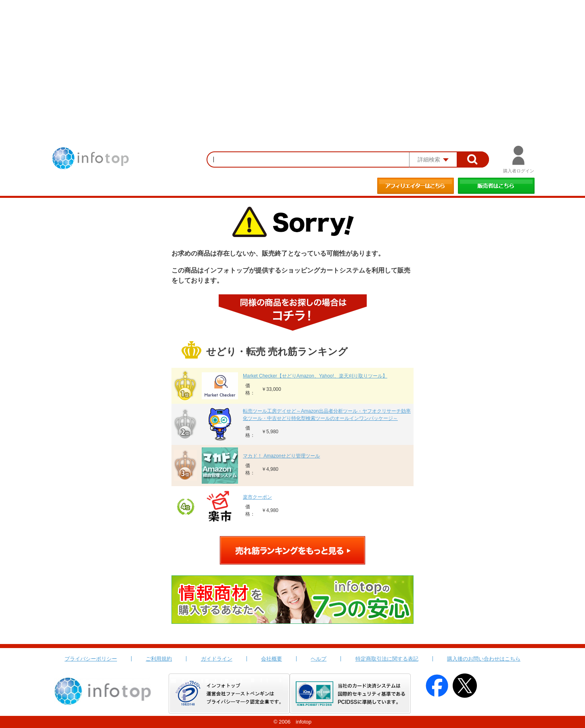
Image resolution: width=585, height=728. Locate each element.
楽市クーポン (257, 497)
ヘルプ (319, 659)
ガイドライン (217, 659)
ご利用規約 (159, 659)
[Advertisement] (292, 61)
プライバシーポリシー (91, 659)
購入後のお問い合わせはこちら (484, 659)
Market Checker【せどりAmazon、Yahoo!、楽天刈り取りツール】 (315, 376)
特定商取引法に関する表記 (387, 659)
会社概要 (272, 659)
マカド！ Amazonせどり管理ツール (281, 456)
